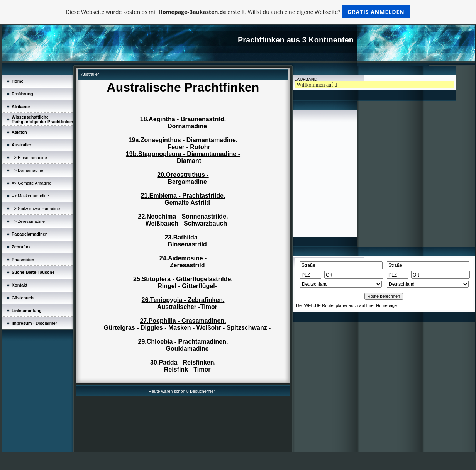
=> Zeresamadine (28, 221)
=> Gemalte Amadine (31, 183)
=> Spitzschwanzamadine (36, 209)
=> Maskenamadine (30, 196)
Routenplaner (335, 305)
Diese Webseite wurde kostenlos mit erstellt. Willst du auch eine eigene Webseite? (238, 12)
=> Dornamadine (27, 170)
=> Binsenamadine (29, 158)
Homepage (386, 305)
